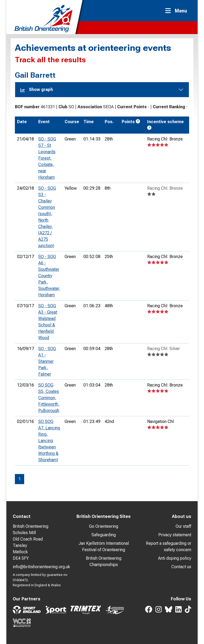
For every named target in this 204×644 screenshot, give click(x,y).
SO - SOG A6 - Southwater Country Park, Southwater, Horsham (49, 276)
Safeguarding (104, 535)
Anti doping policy (175, 558)
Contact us (181, 567)
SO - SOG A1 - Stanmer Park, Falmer (47, 361)
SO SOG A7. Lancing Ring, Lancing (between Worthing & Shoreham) (49, 441)
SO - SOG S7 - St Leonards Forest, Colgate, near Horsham (47, 158)
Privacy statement (175, 535)
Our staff (183, 526)
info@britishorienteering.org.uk (41, 567)
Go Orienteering (104, 526)
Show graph (37, 90)
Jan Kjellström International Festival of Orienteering (104, 547)
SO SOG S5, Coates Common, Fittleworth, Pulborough (49, 398)
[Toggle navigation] (178, 11)
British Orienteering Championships (104, 561)
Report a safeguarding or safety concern (169, 547)
